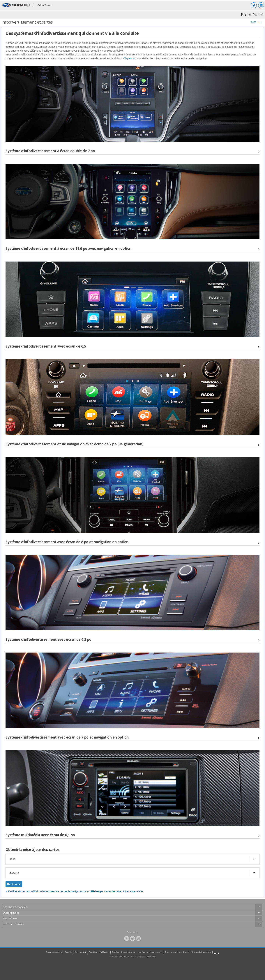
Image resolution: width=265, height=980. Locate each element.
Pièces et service (13, 924)
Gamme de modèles (15, 907)
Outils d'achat (11, 913)
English (68, 952)
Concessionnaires (54, 952)
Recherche (14, 884)
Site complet (80, 952)
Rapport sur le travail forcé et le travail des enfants (188, 952)
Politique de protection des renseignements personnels (137, 952)
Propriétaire (10, 918)
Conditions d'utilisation (99, 952)
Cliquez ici (129, 58)
